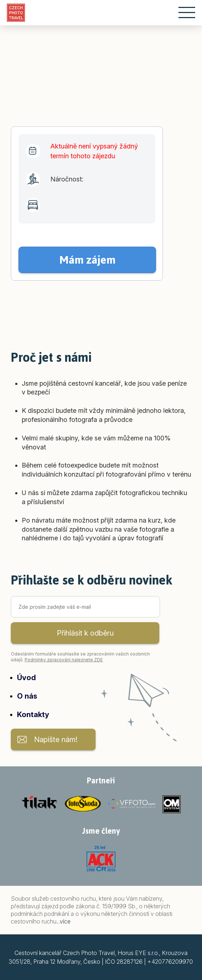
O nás (27, 696)
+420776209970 (170, 962)
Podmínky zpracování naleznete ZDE (64, 660)
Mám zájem (87, 260)
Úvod (26, 678)
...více (64, 921)
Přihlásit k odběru (85, 633)
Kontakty (33, 715)
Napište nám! (56, 740)
